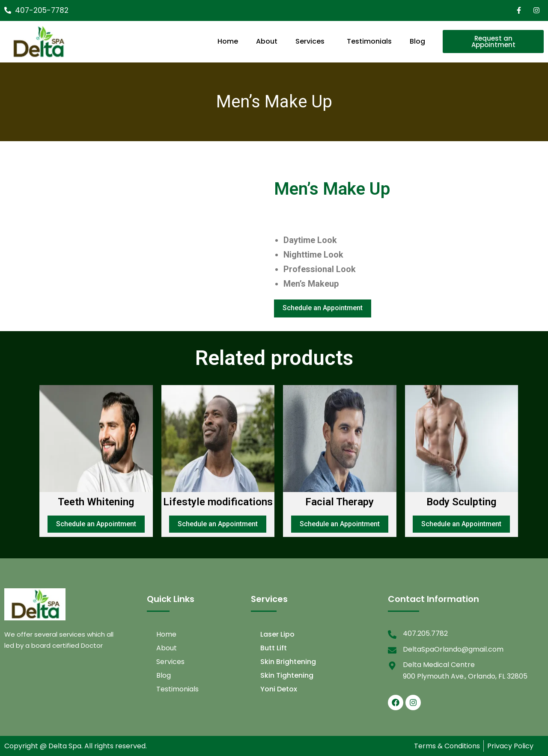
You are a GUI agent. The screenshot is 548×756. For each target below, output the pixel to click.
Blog (417, 41)
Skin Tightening (287, 675)
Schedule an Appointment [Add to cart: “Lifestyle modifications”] (218, 524)
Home (228, 41)
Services (310, 41)
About (267, 41)
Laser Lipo (277, 634)
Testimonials (369, 41)
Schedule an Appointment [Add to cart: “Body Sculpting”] (461, 524)
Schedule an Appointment (323, 308)
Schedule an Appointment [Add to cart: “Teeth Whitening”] (96, 524)
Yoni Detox (279, 689)
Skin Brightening (288, 662)
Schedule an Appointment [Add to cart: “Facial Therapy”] (340, 524)
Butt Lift (274, 648)
